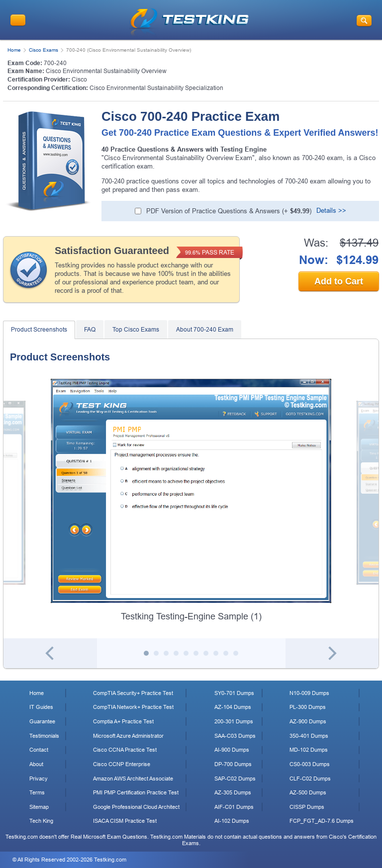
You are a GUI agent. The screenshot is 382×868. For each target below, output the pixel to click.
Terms (37, 792)
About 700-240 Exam (205, 330)
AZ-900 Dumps (308, 721)
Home (14, 50)
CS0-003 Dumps (310, 764)
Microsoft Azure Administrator (128, 736)
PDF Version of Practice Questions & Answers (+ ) (229, 211)
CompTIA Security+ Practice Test (133, 693)
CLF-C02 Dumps (310, 779)
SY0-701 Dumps (234, 693)
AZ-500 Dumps (308, 792)
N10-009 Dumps (309, 693)
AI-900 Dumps (232, 750)
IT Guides (41, 707)
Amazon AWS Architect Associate (133, 779)
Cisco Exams (44, 50)
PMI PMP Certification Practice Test (136, 792)
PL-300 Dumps (308, 707)
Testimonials (44, 736)
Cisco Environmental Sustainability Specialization (156, 88)
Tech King (41, 821)
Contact (39, 750)
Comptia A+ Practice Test (123, 721)
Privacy (39, 779)
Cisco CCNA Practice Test (125, 750)
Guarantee (42, 721)
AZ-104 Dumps (233, 707)
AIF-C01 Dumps (234, 807)
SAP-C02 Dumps (235, 779)
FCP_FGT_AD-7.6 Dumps (322, 821)
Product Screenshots (39, 330)
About (36, 764)
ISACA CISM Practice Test (125, 821)
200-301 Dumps (234, 721)
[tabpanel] (191, 501)
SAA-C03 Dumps (235, 736)
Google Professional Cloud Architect (136, 807)
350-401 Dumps (309, 736)
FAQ (90, 330)
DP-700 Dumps (233, 764)
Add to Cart (339, 281)
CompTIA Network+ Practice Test (133, 707)
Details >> (331, 211)
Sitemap (39, 807)
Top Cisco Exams (136, 330)
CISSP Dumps (307, 807)
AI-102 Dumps (232, 821)
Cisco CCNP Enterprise (122, 764)
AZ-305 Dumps (233, 792)
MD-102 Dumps (309, 750)
